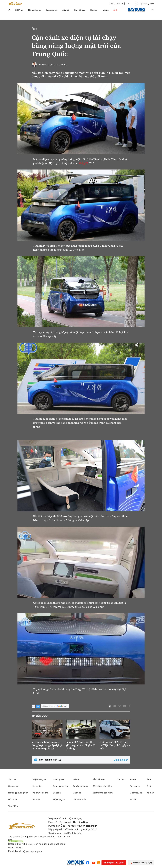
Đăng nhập (149, 4)
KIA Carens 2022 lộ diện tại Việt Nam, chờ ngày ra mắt (115, 745)
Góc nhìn (13, 799)
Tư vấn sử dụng (80, 786)
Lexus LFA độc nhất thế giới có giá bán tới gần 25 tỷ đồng (80, 745)
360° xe (19, 10)
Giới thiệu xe (136, 793)
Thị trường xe (34, 10)
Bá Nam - (43, 65)
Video (106, 10)
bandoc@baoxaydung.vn (28, 851)
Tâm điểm (13, 806)
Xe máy (36, 799)
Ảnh (115, 10)
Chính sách (14, 786)
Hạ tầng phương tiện (18, 793)
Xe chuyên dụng (40, 793)
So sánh (57, 793)
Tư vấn (133, 799)
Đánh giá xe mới (61, 786)
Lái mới (65, 10)
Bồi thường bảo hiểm (103, 793)
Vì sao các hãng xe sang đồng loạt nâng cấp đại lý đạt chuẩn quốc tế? (47, 745)
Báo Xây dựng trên (55, 706)
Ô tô (149, 786)
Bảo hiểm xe (80, 10)
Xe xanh (94, 10)
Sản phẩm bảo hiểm (102, 786)
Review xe (135, 786)
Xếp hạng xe (59, 799)
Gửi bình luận (121, 760)
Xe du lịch (37, 786)
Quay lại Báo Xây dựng (141, 863)
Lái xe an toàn (80, 799)
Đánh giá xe (52, 10)
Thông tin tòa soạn (114, 863)
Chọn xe (77, 793)
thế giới (83, 163)
